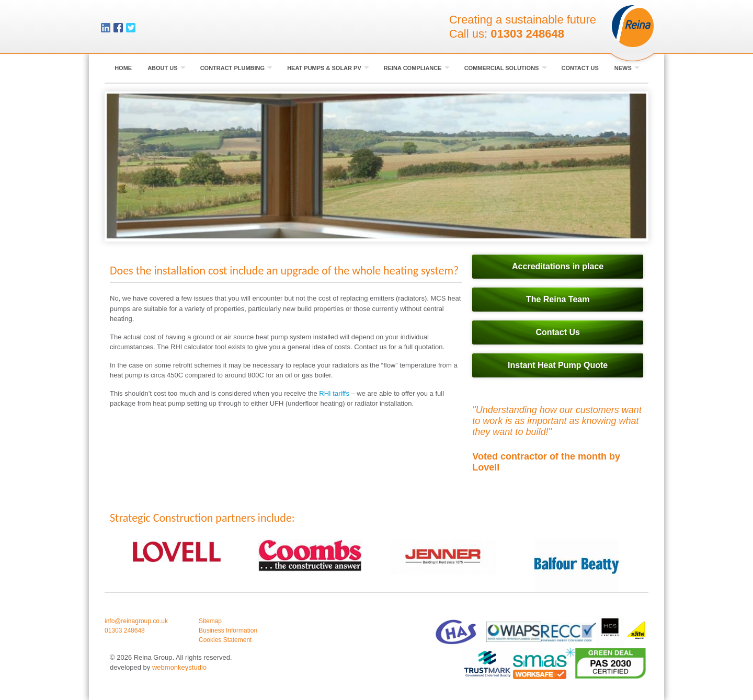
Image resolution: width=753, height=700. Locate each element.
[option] (176, 552)
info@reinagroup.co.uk (136, 621)
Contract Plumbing (237, 68)
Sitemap (210, 621)
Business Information (228, 630)
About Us (167, 68)
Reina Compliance (417, 68)
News (627, 68)
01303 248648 (527, 34)
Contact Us (580, 68)
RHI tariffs (335, 393)
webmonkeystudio (179, 667)
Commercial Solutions (506, 68)
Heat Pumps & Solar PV (328, 68)
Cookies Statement (225, 640)
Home (123, 68)
